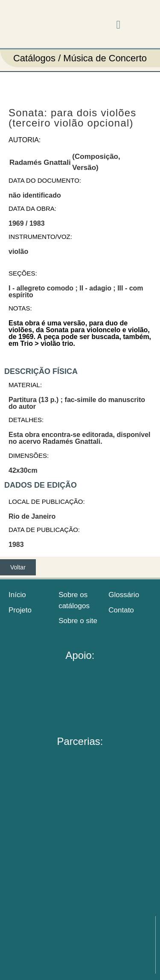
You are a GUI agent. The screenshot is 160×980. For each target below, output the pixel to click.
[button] (118, 25)
